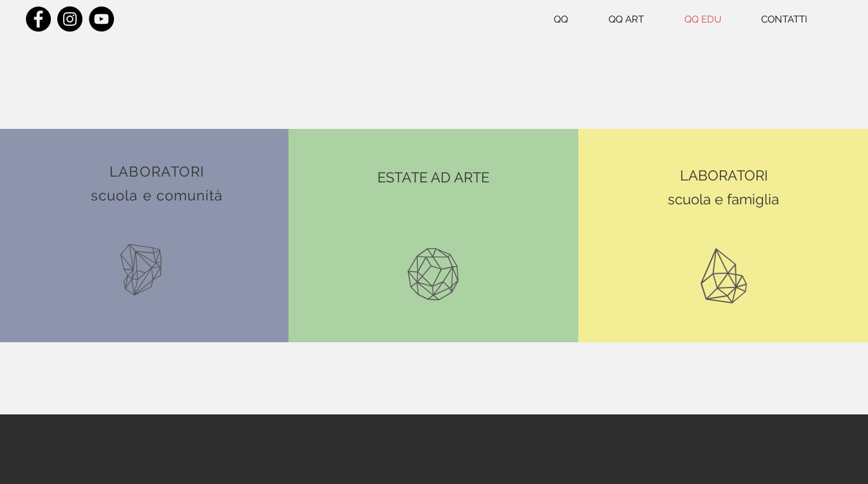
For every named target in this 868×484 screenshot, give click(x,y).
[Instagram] (70, 19)
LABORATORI (724, 175)
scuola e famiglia (723, 199)
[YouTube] (101, 19)
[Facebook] (38, 19)
